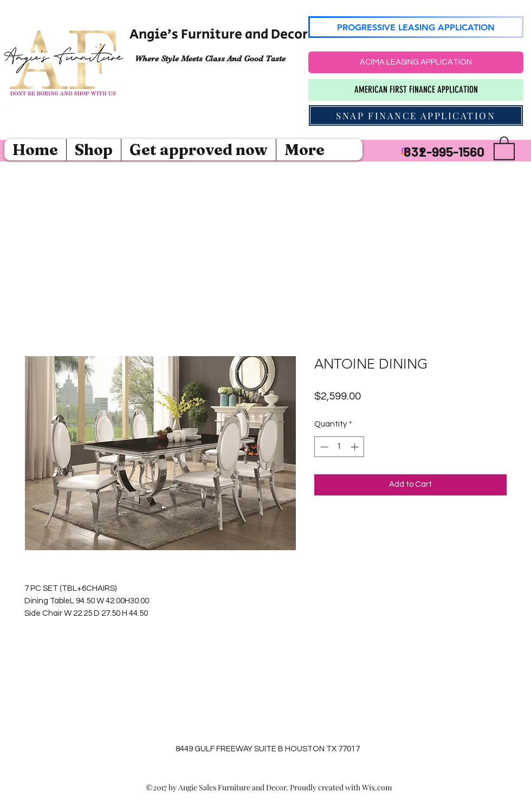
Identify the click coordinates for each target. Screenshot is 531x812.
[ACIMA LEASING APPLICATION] (416, 62)
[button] (504, 147)
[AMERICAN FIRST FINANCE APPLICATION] (416, 90)
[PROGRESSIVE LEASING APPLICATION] (416, 27)
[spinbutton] (339, 447)
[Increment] (356, 447)
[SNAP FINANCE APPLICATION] (416, 115)
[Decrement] (323, 447)
